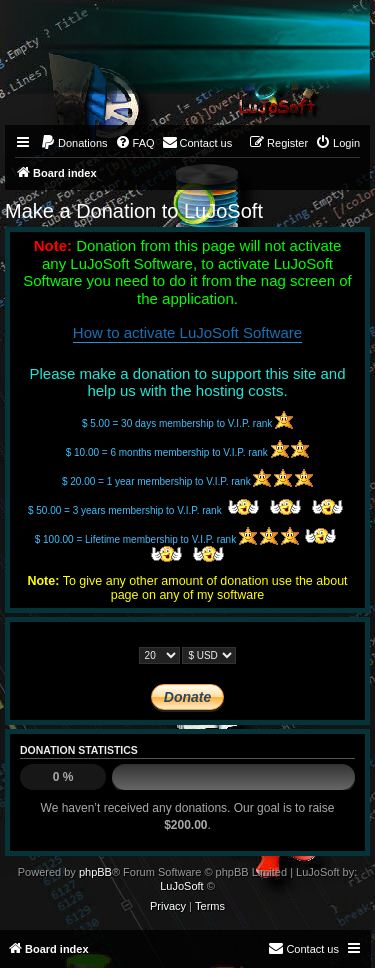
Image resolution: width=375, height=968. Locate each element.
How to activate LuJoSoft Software (187, 332)
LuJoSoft (181, 886)
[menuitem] (74, 143)
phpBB (95, 872)
